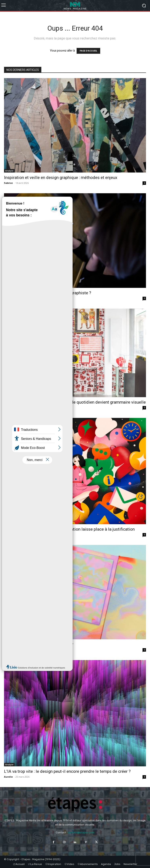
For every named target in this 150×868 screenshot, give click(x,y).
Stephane (10, 408)
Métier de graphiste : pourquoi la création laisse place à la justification (69, 529)
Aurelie (8, 298)
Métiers (9, 286)
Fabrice (8, 183)
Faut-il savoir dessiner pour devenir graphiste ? (48, 293)
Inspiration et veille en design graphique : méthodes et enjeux (61, 178)
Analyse (9, 171)
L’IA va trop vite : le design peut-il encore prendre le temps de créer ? (67, 771)
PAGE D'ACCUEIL (88, 51)
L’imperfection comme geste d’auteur (39, 644)
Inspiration (11, 638)
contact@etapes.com (81, 832)
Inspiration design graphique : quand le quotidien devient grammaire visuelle (75, 402)
